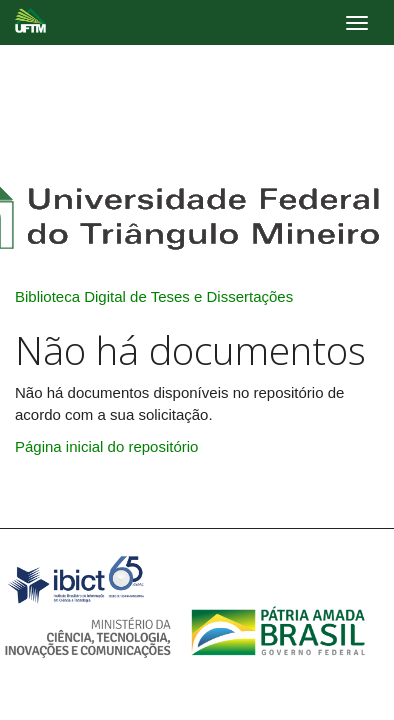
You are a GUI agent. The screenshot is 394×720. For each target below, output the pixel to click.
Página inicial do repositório (106, 446)
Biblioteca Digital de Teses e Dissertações (154, 296)
